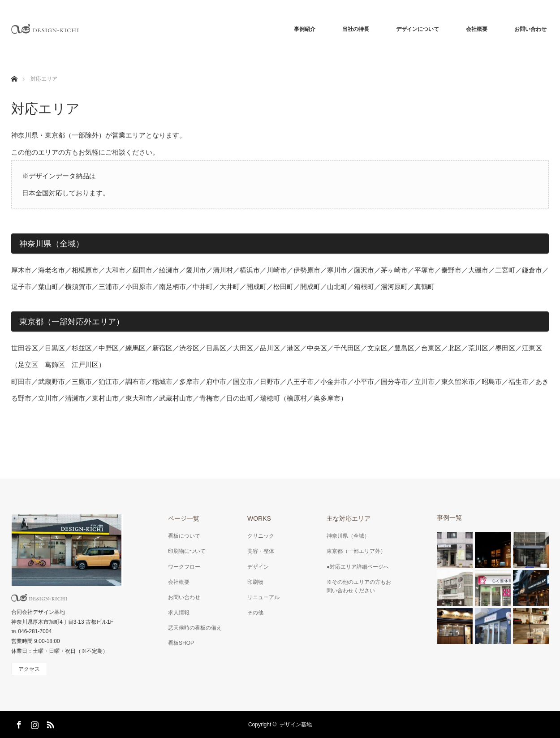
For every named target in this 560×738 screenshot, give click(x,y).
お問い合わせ (530, 29)
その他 (255, 613)
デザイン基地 (296, 725)
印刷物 (255, 582)
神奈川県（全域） (348, 536)
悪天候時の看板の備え (195, 628)
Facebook (18, 723)
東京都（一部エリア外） (356, 551)
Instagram (34, 723)
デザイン (258, 567)
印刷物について (187, 551)
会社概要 (477, 29)
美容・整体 (261, 551)
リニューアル (263, 597)
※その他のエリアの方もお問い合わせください (359, 586)
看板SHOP (181, 643)
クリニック (261, 536)
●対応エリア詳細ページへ (358, 567)
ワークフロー (184, 567)
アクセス (29, 669)
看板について (184, 536)
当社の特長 (356, 29)
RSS (49, 723)
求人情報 (179, 613)
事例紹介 (305, 29)
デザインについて (418, 29)
